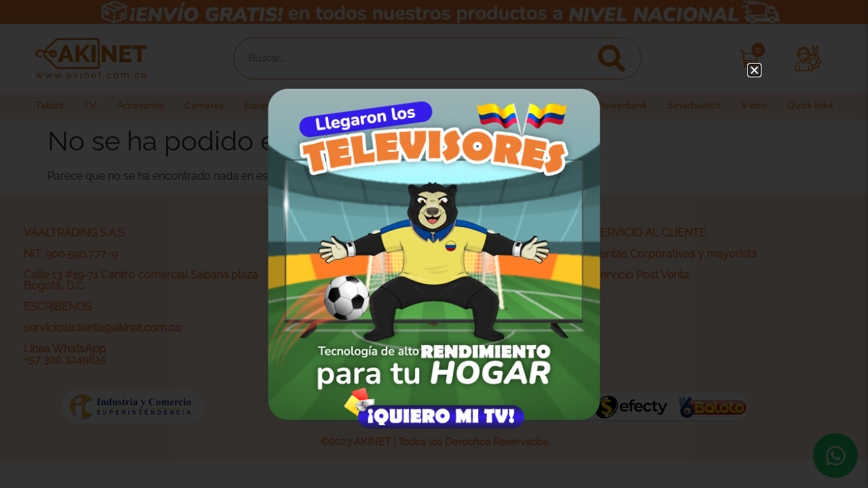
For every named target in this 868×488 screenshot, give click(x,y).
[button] (754, 70)
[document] (434, 244)
